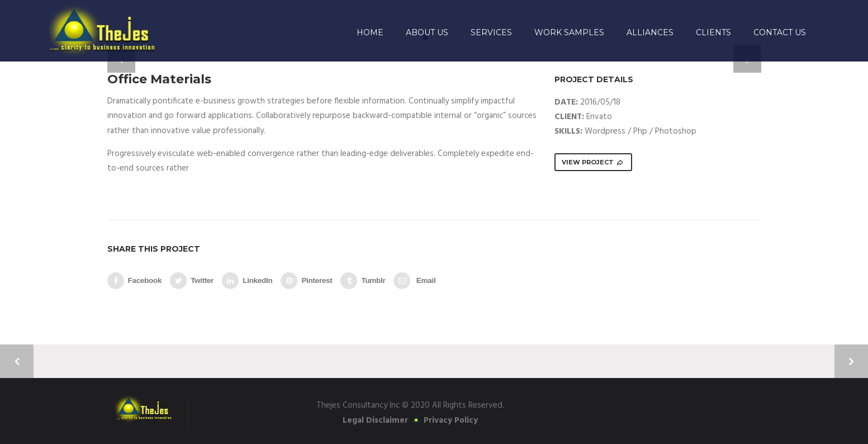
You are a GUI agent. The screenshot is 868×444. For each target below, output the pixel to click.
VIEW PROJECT (593, 162)
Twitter (192, 281)
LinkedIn (247, 281)
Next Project (851, 361)
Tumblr (363, 281)
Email (414, 281)
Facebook (135, 281)
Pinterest (306, 281)
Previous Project (17, 361)
